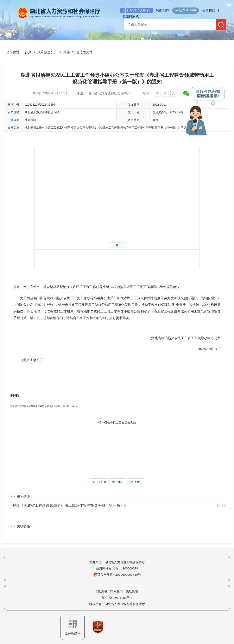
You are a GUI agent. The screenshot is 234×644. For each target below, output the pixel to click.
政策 (67, 52)
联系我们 (116, 592)
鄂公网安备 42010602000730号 (117, 575)
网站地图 (102, 592)
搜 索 (221, 25)
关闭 (136, 482)
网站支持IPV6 (186, 10)
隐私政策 (132, 592)
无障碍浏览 (131, 17)
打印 (118, 482)
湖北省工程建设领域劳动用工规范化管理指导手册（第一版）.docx (44, 406)
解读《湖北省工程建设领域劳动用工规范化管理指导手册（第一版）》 (70, 505)
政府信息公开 (47, 52)
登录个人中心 (137, 10)
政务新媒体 (73, 628)
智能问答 (163, 10)
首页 (28, 52)
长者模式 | (211, 10)
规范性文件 (84, 52)
